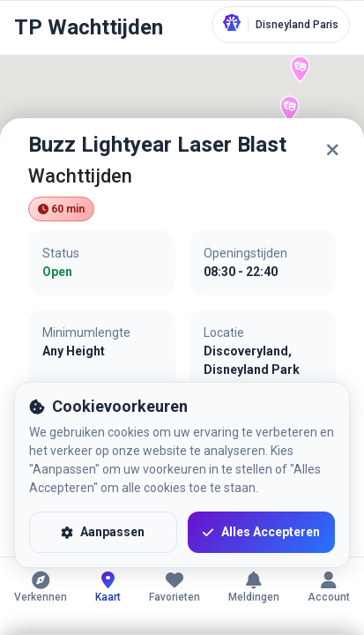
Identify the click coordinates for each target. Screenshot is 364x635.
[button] (290, 109)
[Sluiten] (332, 150)
